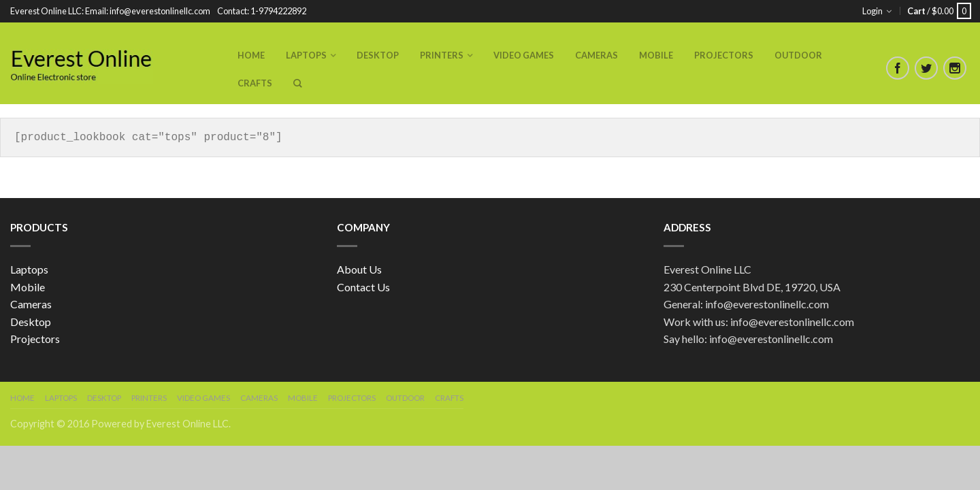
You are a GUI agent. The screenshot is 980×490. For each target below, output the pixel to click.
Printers (442, 55)
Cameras (597, 55)
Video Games (524, 55)
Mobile (656, 55)
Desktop (378, 55)
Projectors (724, 55)
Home (251, 55)
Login (872, 11)
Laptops (306, 55)
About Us (359, 269)
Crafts (255, 83)
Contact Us (363, 287)
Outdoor (798, 55)
